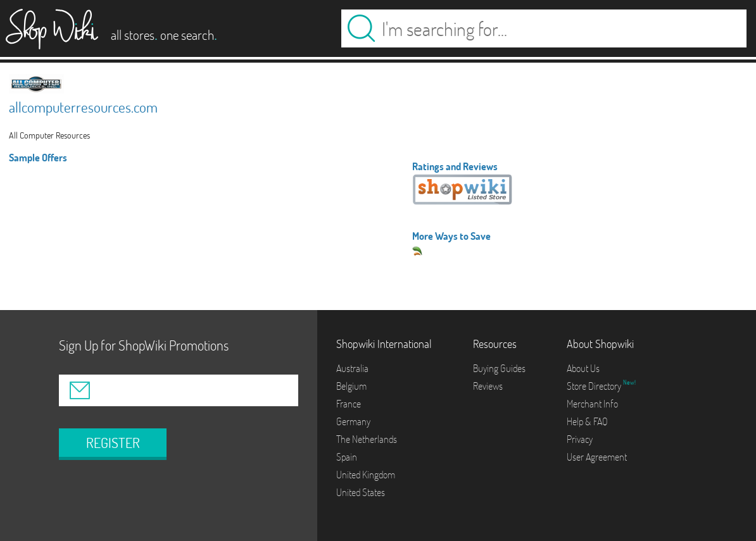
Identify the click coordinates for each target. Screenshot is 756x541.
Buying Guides (499, 368)
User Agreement (597, 457)
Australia (352, 368)
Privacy (580, 439)
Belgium (351, 386)
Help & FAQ (587, 421)
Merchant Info (592, 404)
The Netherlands (367, 439)
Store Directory (595, 386)
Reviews (488, 386)
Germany (353, 421)
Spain (347, 457)
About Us (583, 368)
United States (361, 492)
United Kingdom (366, 475)
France (349, 404)
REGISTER (113, 443)
